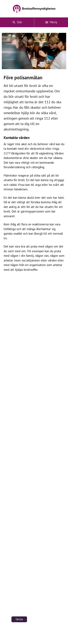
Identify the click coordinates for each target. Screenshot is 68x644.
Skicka (19, 619)
